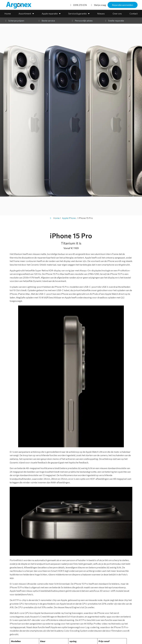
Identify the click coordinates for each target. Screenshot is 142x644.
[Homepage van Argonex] (20, 5)
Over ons (117, 13)
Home (8, 13)
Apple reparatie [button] (50, 13)
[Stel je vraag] (98, 5)
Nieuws (101, 13)
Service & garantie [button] (77, 13)
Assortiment (25, 13)
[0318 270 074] (78, 5)
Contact (134, 13)
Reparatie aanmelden (123, 5)
